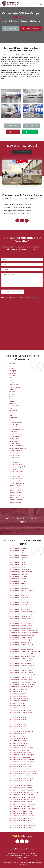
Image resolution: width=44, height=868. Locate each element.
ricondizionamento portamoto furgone (21, 677)
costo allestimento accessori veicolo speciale (23, 809)
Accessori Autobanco (15, 427)
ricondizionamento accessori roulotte (20, 661)
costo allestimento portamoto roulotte (21, 828)
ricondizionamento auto (16, 550)
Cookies (25, 858)
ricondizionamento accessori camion (20, 623)
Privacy (19, 858)
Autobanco (12, 368)
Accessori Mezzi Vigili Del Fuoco (18, 467)
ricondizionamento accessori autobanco (21, 612)
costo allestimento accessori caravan (20, 769)
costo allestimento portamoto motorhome (22, 825)
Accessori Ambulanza (15, 422)
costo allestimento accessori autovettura (21, 759)
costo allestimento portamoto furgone (21, 818)
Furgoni (11, 396)
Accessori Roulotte (14, 476)
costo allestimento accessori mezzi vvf (21, 795)
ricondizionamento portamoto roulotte (21, 687)
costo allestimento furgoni (17, 722)
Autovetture (12, 375)
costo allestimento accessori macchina (21, 785)
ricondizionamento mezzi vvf (18, 593)
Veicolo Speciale (14, 432)
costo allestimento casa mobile (18, 715)
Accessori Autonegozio (16, 429)
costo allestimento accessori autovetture (21, 762)
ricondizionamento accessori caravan (20, 628)
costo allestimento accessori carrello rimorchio (23, 774)
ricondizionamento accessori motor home (22, 656)
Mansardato (12, 403)
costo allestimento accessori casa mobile (21, 776)
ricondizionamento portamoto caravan (21, 673)
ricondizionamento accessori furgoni (20, 642)
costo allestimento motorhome (18, 738)
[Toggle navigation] (41, 4)
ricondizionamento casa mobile (18, 574)
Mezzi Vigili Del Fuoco (15, 406)
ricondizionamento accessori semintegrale (22, 663)
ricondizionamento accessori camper (20, 626)
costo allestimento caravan (17, 708)
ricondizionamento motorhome (18, 598)
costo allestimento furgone (17, 720)
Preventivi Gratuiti (31, 28)
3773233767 (11, 28)
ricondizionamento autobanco (18, 553)
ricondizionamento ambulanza (18, 548)
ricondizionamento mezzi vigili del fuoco (21, 590)
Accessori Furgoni (14, 457)
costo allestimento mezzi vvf (18, 734)
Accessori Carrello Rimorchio (17, 448)
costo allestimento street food (18, 745)
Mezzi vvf (12, 408)
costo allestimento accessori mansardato (21, 790)
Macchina (12, 399)
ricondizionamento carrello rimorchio (20, 572)
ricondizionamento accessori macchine (21, 647)
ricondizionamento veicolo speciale (20, 616)
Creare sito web (11, 862)
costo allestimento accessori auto (19, 750)
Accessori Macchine (15, 462)
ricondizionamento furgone (17, 579)
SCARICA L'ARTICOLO (22, 152)
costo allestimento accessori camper (20, 766)
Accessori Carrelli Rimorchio (17, 446)
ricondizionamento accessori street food (21, 666)
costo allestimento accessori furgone (20, 781)
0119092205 (32, 126)
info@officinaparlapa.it (17, 856)
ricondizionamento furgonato (18, 576)
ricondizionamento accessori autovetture (21, 621)
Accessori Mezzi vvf (15, 469)
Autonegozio (13, 371)
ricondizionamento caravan (17, 567)
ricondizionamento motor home (19, 595)
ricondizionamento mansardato (18, 588)
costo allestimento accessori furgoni (20, 783)
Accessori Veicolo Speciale (17, 483)
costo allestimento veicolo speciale (20, 757)
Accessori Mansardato (15, 465)
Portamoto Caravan (15, 488)
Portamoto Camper (15, 486)
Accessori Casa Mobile (15, 450)
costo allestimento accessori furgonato (21, 778)
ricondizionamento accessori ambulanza (21, 607)
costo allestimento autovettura (18, 698)
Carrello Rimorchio (14, 387)
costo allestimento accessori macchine (21, 788)
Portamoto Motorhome (16, 500)
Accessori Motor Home (16, 472)
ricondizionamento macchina (18, 583)
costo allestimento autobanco (18, 694)
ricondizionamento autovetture (18, 560)
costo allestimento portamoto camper (21, 811)
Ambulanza (12, 364)
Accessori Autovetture (15, 436)
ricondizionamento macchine (18, 586)
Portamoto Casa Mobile (16, 490)
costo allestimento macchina (17, 724)
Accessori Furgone (14, 455)
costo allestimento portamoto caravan (21, 813)
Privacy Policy (36, 297)
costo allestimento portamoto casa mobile (22, 816)
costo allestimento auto (16, 691)
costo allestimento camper (17, 705)
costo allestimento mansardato (18, 729)
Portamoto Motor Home (16, 497)
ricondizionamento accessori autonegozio (22, 614)
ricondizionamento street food (18, 604)
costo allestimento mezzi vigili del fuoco (21, 731)
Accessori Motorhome (15, 474)
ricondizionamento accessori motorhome (21, 658)
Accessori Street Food (15, 481)
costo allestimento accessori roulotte (20, 802)
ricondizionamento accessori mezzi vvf (21, 654)
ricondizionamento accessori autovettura (21, 619)
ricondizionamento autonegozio (19, 555)
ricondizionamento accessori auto (19, 609)
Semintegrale (13, 418)
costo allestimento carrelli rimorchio (20, 710)
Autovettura (12, 373)
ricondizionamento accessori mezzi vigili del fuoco (24, 651)
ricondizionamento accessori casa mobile (22, 635)
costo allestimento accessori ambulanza (21, 748)
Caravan (11, 382)
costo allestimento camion (17, 703)
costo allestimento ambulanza (18, 689)
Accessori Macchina (15, 460)
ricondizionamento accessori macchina (21, 644)
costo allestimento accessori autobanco (21, 752)
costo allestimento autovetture (18, 701)
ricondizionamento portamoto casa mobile (22, 675)
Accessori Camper (14, 441)
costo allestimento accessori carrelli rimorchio (23, 771)
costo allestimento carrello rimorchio (20, 712)
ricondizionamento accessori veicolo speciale (23, 668)
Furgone (11, 394)
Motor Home (13, 411)
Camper (11, 380)
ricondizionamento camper (17, 565)
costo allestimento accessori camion (20, 764)
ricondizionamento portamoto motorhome (22, 684)
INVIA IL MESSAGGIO (13, 292)
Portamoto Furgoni (15, 495)
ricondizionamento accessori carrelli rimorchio (23, 630)
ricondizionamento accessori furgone (20, 640)
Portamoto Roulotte (15, 502)
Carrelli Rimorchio (14, 385)
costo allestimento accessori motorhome (21, 799)
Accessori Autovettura (15, 434)
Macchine (12, 401)
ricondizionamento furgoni (17, 581)
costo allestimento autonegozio (19, 696)
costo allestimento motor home (19, 736)
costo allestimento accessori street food (21, 806)
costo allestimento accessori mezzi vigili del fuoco (24, 792)
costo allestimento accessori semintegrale (22, 804)
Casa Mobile (12, 389)
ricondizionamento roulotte (17, 600)
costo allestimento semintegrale (19, 743)
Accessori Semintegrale (16, 479)
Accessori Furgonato (15, 453)
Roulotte (11, 415)
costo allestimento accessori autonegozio (22, 755)
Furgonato (12, 392)
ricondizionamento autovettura (18, 558)
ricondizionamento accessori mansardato (21, 649)
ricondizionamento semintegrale (19, 602)
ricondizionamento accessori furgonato (21, 637)
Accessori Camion (14, 439)
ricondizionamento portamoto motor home (22, 682)
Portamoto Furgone (15, 493)
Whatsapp (30, 132)
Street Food (12, 420)
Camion (11, 378)
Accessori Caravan (14, 443)
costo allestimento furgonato (18, 717)
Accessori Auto (13, 425)
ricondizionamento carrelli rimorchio (20, 569)
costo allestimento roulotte (17, 741)
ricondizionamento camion (17, 562)
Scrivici (13, 132)
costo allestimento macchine (17, 727)
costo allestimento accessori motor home (22, 797)
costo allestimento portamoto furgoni (20, 820)
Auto (10, 366)
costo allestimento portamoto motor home (22, 823)
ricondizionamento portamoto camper (21, 670)
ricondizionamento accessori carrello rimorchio (23, 633)
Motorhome (12, 413)
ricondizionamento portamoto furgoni (21, 680)
